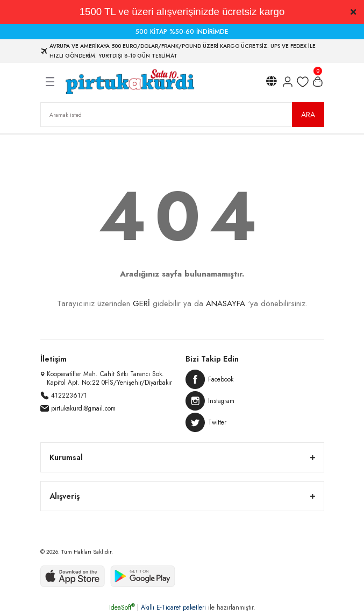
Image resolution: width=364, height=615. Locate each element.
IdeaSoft (122, 607)
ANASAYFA (226, 303)
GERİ (141, 303)
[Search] (182, 115)
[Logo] (129, 82)
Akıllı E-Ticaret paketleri (173, 607)
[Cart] (318, 82)
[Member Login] (288, 82)
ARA (308, 115)
